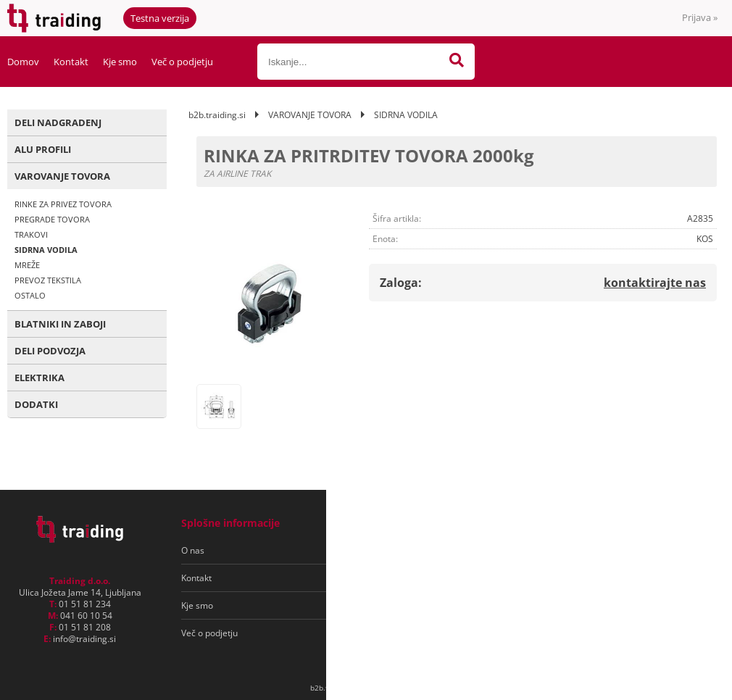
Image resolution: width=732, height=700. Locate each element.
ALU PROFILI (43, 149)
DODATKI (36, 404)
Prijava (700, 17)
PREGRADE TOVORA (52, 219)
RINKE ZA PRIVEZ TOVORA (63, 204)
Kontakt (71, 62)
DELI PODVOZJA (50, 351)
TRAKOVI (31, 234)
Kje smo (120, 62)
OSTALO (30, 295)
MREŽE (27, 265)
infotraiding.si (84, 639)
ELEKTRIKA (39, 378)
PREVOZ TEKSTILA (48, 280)
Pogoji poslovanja (390, 550)
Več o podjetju (182, 62)
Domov (23, 62)
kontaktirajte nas (655, 283)
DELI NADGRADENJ (58, 122)
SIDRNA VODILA (46, 250)
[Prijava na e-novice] (660, 551)
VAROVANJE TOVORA (62, 176)
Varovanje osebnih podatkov (412, 578)
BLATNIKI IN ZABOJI (60, 324)
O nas (193, 550)
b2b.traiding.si (217, 115)
